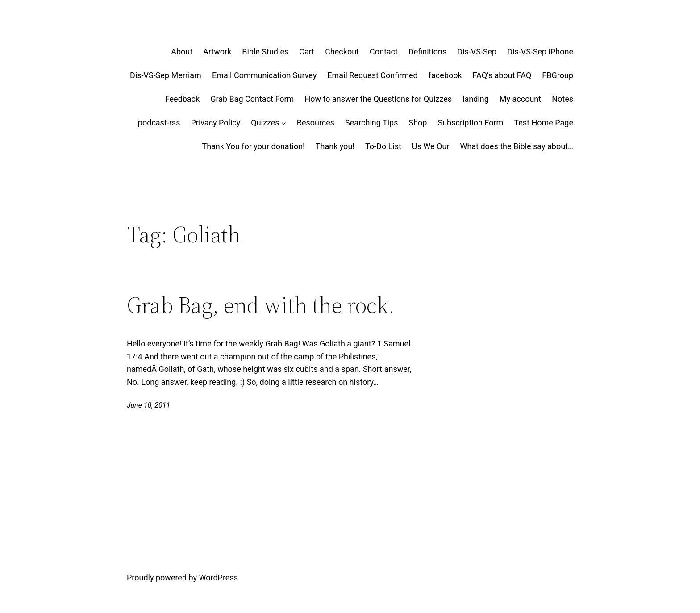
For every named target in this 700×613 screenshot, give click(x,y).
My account (520, 99)
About (182, 52)
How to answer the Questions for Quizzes (378, 99)
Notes (562, 99)
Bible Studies (265, 52)
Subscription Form (470, 123)
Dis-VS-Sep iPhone (540, 52)
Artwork (217, 52)
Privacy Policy (215, 123)
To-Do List (383, 146)
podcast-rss (159, 123)
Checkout (342, 52)
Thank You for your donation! (253, 146)
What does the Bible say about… (517, 146)
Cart (307, 52)
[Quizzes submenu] (284, 123)
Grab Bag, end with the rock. (261, 305)
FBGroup (558, 75)
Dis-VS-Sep (477, 52)
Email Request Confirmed (372, 75)
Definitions (427, 52)
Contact (384, 52)
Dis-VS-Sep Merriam (166, 75)
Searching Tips (371, 123)
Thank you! (335, 146)
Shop (418, 123)
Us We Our (431, 146)
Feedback (182, 99)
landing (476, 99)
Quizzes (265, 123)
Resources (316, 123)
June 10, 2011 (148, 405)
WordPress (219, 578)
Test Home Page (544, 123)
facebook (445, 75)
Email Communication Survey (264, 75)
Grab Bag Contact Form (252, 99)
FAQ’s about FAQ (502, 75)
